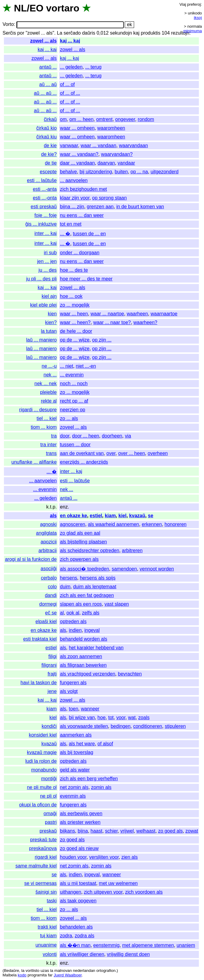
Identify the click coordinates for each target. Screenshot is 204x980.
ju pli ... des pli (41, 279)
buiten (121, 172)
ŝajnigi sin (46, 892)
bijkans (67, 831)
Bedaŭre (11, 971)
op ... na (139, 172)
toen (73, 709)
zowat (192, 831)
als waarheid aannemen (114, 524)
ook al (73, 613)
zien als (130, 857)
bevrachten (130, 674)
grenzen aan (100, 207)
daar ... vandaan (77, 163)
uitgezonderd (165, 172)
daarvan (106, 163)
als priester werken (80, 822)
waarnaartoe (164, 314)
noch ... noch (74, 383)
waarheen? (145, 322)
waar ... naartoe (107, 314)
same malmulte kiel (36, 866)
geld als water (75, 770)
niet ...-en (86, 366)
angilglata (47, 533)
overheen (158, 453)
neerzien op (73, 410)
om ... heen (81, 119)
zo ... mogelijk (75, 305)
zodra (66, 936)
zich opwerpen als (79, 559)
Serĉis (9, 33)
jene (52, 691)
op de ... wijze (75, 340)
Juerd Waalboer (68, 975)
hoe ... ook (71, 296)
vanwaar (69, 145)
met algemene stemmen (148, 945)
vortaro (63, 8)
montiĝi (49, 779)
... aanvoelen (74, 180)
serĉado (72, 33)
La (60, 33)
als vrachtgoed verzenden (88, 674)
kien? (51, 322)
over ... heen (132, 453)
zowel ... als (43, 41)
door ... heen (86, 436)
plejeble (48, 392)
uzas (45, 971)
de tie (51, 163)
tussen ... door (75, 445)
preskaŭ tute (43, 840)
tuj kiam (48, 936)
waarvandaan (133, 145)
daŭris (89, 33)
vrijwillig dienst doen (128, 954)
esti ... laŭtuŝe (42, 180)
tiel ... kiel (47, 418)
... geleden (71, 67)
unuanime (46, 945)
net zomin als (74, 787)
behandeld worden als (84, 639)
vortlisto (33, 971)
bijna (83, 831)
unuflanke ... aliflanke (34, 462)
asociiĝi (49, 569)
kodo (22, 975)
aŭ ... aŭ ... (46, 93)
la (23, 971)
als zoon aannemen (81, 656)
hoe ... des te (74, 270)
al (62, 613)
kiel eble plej (43, 305)
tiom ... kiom (44, 427)
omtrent (104, 119)
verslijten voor (104, 857)
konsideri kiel (43, 735)
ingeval (92, 630)
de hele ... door (76, 331)
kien (52, 314)
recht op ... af (74, 401)
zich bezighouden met (83, 189)
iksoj (198, 18)
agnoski (48, 524)
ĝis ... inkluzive (41, 224)
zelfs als (91, 613)
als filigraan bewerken (83, 665)
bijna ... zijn (72, 207)
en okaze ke (74, 516)
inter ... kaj (46, 233)
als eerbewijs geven (81, 813)
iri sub (50, 253)
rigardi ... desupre (38, 410)
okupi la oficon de (38, 805)
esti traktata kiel (40, 639)
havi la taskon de (39, 683)
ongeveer (125, 119)
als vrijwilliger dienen (82, 954)
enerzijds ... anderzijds (84, 462)
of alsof (105, 744)
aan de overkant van (82, 453)
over (111, 453)
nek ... (50, 375)
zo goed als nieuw (79, 848)
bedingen (121, 726)
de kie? (49, 154)
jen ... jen (47, 261)
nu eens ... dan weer (82, 215)
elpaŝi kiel (46, 621)
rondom (146, 119)
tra (54, 436)
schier (111, 831)
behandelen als (76, 927)
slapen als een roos (81, 604)
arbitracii (48, 550)
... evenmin (72, 375)
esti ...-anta (45, 189)
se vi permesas (41, 883)
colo (52, 587)
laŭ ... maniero (41, 340)
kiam (110, 516)
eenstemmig (106, 945)
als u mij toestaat (78, 883)
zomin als (101, 787)
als (53, 516)
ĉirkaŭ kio (47, 128)
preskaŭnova (43, 848)
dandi (51, 595)
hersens (69, 578)
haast (97, 831)
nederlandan (84, 971)
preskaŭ (48, 831)
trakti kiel (47, 927)
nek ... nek (46, 383)
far (50, 975)
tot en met (71, 224)
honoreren (176, 524)
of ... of (67, 84)
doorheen (112, 436)
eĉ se (51, 613)
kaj (136, 33)
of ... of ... (70, 93)
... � (65, 234)
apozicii (49, 542)
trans (52, 453)
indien (75, 630)
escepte (48, 172)
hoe (102, 717)
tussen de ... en (89, 234)
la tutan (49, 331)
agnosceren (73, 524)
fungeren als (73, 683)
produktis (151, 33)
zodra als (85, 936)
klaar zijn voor (75, 198)
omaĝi (50, 813)
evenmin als (73, 796)
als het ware (82, 744)
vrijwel (127, 831)
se (151, 516)
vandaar (126, 163)
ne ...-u (49, 366)
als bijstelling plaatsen (83, 542)
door (65, 436)
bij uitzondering (96, 172)
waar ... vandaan (99, 145)
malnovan (63, 971)
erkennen (152, 524)
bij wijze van (82, 717)
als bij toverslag (77, 752)
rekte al (49, 401)
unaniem (186, 945)
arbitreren (132, 550)
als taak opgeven (78, 901)
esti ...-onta (45, 198)
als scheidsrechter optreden (90, 550)
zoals (144, 717)
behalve (68, 172)
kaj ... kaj (70, 41)
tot (111, 717)
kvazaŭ (137, 516)
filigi (53, 656)
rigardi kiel (46, 857)
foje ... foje (46, 215)
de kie (50, 145)
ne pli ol (48, 796)
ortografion (106, 971)
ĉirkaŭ (50, 119)
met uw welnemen (118, 883)
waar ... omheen (77, 128)
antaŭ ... (48, 67)
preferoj (194, 4)
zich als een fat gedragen (87, 595)
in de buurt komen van (140, 207)
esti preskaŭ (44, 207)
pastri (51, 822)
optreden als (73, 621)
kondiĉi (49, 726)
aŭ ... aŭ (48, 84)
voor (121, 717)
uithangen (71, 892)
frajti (52, 674)
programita (37, 975)
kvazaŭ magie (42, 752)
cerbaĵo (49, 578)
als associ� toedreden (85, 569)
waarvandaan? (117, 154)
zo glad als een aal (80, 533)
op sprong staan (110, 198)
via (128, 436)
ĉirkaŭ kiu (47, 137)
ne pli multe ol (42, 787)
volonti (50, 954)
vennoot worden (157, 569)
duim (65, 587)
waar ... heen (74, 314)
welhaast (146, 831)
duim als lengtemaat (95, 587)
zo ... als (69, 418)
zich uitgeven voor (103, 892)
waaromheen (111, 128)
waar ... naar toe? (112, 322)
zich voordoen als (144, 892)
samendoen (124, 569)
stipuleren (175, 726)
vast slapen (117, 604)
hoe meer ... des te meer (86, 279)
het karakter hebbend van (96, 648)
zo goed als (171, 831)
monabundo (44, 770)
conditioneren (148, 726)
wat (132, 717)
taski (52, 901)
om (63, 119)
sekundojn (121, 33)
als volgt (69, 691)
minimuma (193, 31)
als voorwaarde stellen (84, 726)
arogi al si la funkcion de (31, 559)
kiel (122, 516)
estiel (96, 516)
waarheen (137, 314)
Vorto (8, 25)
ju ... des (48, 270)
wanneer (90, 709)
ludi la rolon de (41, 761)
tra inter (49, 445)
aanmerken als (76, 735)
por (21, 33)
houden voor (73, 857)
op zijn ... (102, 340)
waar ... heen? (75, 322)
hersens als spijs (98, 578)
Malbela (9, 975)
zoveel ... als (73, 427)
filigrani (49, 665)
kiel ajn (49, 296)
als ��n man (75, 945)
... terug (93, 67)
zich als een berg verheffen (89, 779)
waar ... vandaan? (79, 154)
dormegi (48, 604)
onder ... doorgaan (80, 253)
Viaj (183, 4)
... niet (67, 366)
